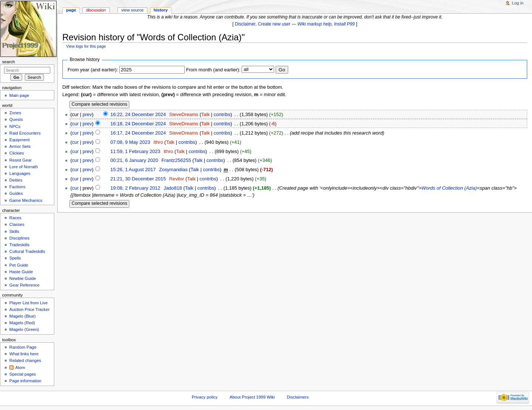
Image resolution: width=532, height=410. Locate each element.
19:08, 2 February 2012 (135, 188)
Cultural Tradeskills (27, 251)
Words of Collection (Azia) (449, 188)
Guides (16, 193)
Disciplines (19, 238)
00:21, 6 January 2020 (134, 160)
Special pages (23, 374)
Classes (17, 224)
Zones (15, 113)
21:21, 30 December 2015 (138, 179)
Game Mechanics (26, 200)
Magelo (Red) (22, 323)
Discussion (96, 10)
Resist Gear (20, 160)
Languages (20, 173)
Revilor (177, 179)
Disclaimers (298, 397)
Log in (518, 3)
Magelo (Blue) (22, 316)
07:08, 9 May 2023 (130, 142)
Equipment (19, 140)
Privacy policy (205, 397)
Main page (19, 95)
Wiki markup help (314, 24)
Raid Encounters (25, 133)
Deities (16, 180)
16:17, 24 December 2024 (138, 133)
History (161, 10)
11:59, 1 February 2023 (135, 151)
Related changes (25, 360)
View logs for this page (86, 46)
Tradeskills (19, 245)
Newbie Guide (23, 278)
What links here (24, 354)
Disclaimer (245, 24)
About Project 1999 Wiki (252, 397)
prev (87, 114)
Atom (20, 367)
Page (71, 10)
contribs (222, 114)
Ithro (158, 142)
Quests (16, 119)
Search (9, 62)
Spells (15, 258)
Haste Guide (21, 272)
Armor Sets (20, 146)
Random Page (23, 347)
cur (75, 124)
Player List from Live (28, 303)
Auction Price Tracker (29, 309)
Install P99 (344, 24)
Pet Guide (19, 265)
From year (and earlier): (93, 70)
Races (15, 218)
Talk (206, 114)
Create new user (274, 24)
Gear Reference (24, 285)
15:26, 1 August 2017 (133, 170)
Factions (17, 187)
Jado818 (173, 188)
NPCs (15, 126)
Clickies (16, 153)
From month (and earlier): (213, 70)
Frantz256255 (176, 160)
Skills (14, 231)
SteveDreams (184, 114)
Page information (25, 381)
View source (132, 10)
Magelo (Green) (24, 329)
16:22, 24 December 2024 (138, 114)
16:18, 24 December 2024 (138, 124)
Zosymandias (173, 170)
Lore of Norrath (23, 167)
